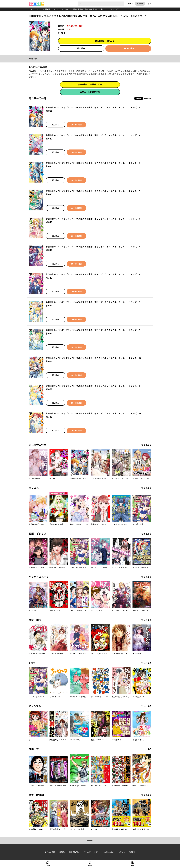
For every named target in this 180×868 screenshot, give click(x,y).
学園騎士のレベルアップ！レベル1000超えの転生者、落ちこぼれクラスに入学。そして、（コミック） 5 (93, 219)
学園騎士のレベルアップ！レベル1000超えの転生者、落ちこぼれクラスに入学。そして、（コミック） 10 (93, 358)
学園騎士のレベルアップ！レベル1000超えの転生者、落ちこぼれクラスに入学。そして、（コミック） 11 (93, 386)
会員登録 (140, 4)
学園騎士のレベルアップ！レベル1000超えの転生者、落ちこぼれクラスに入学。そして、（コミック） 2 (93, 135)
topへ (90, 840)
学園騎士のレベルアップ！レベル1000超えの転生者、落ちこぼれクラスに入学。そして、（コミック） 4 (93, 191)
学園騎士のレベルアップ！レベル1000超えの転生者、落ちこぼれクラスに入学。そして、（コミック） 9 (93, 330)
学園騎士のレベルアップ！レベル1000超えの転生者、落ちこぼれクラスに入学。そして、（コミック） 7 (93, 274)
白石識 (70, 26)
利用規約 (62, 852)
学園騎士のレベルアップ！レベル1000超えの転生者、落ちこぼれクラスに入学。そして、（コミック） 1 (93, 108)
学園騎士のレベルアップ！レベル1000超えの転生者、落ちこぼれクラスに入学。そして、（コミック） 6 (93, 247)
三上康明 (79, 26)
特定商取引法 (74, 852)
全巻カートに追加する (90, 92)
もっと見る (146, 445)
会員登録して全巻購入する (90, 85)
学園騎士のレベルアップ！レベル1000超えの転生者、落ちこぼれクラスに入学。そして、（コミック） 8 (93, 302)
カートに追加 (128, 48)
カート (90, 866)
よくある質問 (50, 852)
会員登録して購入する (105, 41)
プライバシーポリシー (92, 852)
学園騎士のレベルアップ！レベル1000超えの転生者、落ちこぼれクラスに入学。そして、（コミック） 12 (93, 414)
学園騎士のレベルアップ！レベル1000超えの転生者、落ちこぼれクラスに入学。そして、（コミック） (83, 9)
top (30, 9)
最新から (148, 98)
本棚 (132, 866)
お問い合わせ (109, 852)
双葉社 (70, 30)
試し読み (81, 48)
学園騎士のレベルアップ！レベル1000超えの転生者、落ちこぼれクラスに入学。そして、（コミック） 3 (93, 163)
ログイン (130, 4)
